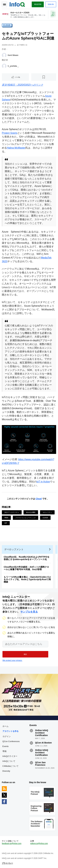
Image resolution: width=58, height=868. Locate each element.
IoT (6, 523)
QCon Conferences (11, 741)
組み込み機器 (31, 512)
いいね (18, 77)
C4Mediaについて (11, 766)
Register (38, 4)
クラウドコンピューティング (26, 518)
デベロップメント (14, 549)
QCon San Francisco (40, 764)
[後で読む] (44, 77)
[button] (25, 654)
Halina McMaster (16, 148)
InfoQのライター (10, 756)
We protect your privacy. (12, 660)
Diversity (6, 771)
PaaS (6, 518)
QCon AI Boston (43, 743)
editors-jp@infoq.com (39, 843)
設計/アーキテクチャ (12, 512)
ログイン (7, 736)
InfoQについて (9, 761)
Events (6, 746)
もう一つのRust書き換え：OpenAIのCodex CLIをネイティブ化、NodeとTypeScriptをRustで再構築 (27, 579)
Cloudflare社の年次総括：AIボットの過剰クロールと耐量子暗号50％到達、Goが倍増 (26, 568)
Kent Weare (13, 55)
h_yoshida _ (13, 66)
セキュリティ (47, 512)
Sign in (51, 4)
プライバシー (7, 863)
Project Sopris (10, 133)
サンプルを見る (29, 612)
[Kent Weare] (4, 55)
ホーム (5, 726)
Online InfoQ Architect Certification (42, 733)
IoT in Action (43, 482)
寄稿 (4, 751)
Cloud (7, 25)
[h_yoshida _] (4, 66)
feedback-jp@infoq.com (12, 843)
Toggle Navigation (4, 4)
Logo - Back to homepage (17, 4)
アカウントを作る (11, 731)
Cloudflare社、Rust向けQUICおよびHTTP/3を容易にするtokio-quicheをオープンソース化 (27, 558)
